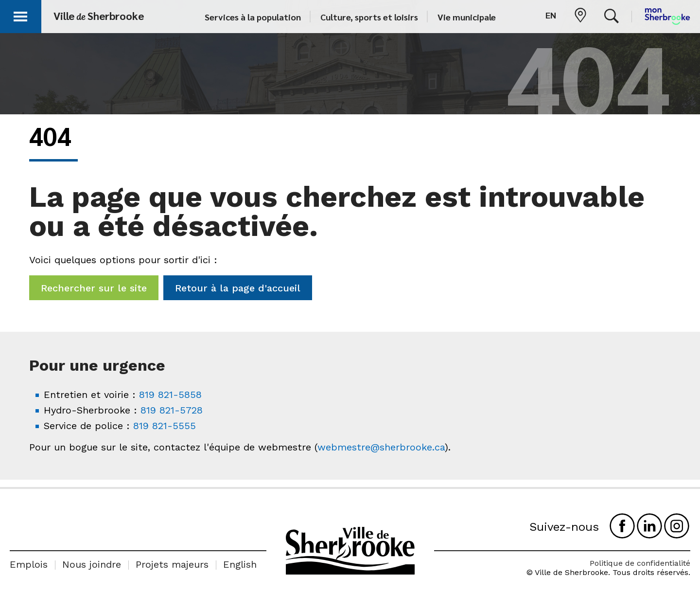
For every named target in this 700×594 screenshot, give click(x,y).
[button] (20, 15)
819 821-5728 (172, 410)
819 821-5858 (170, 395)
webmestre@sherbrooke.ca (381, 447)
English (240, 564)
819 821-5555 (165, 426)
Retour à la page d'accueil (238, 288)
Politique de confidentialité (640, 563)
